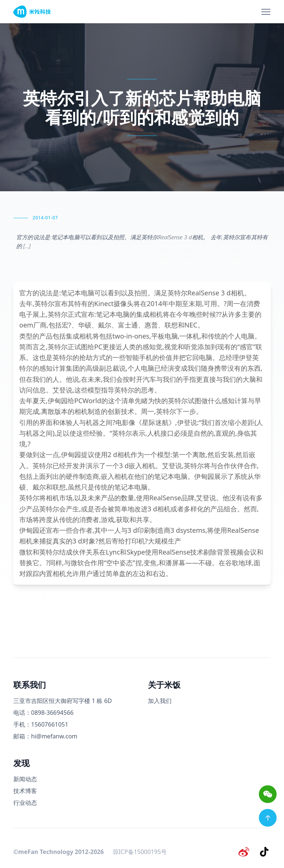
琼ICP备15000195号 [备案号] (140, 851)
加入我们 (160, 701)
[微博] (246, 851)
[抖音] (265, 851)
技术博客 (25, 791)
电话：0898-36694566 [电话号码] (43, 713)
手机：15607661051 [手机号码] (41, 724)
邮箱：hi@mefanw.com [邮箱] (45, 736)
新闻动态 (25, 779)
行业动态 (25, 803)
